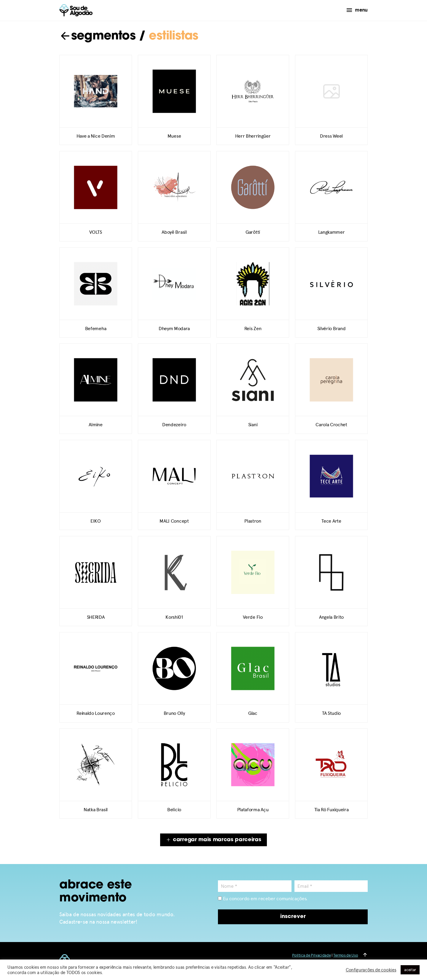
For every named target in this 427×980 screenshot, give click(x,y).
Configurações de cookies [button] (371, 970)
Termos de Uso (346, 955)
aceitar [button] (410, 970)
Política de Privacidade (312, 955)
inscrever (293, 917)
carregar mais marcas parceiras (213, 840)
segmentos (97, 36)
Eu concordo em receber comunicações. (263, 899)
